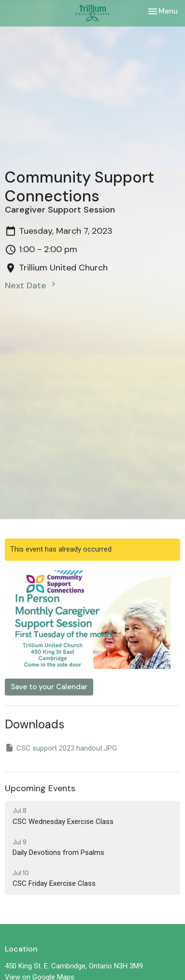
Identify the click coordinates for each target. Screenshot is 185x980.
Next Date (31, 285)
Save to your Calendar (49, 687)
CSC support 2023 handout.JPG (61, 748)
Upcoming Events (40, 788)
